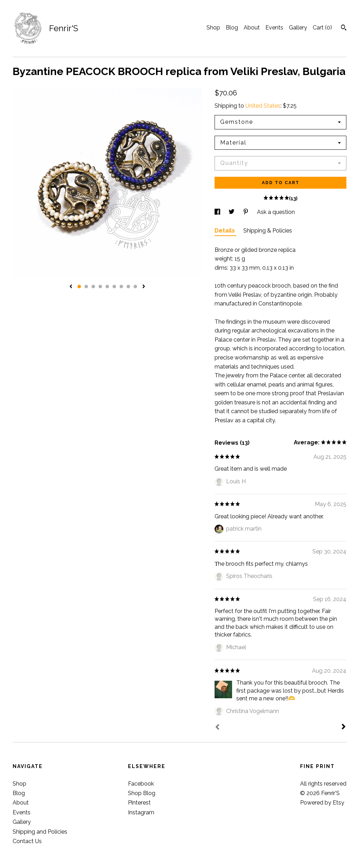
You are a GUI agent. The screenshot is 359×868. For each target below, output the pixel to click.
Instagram (141, 812)
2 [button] (86, 287)
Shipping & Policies (268, 231)
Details (225, 231)
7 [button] (121, 287)
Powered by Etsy (322, 803)
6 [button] (114, 287)
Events (274, 28)
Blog (232, 28)
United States (263, 106)
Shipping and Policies (40, 832)
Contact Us (27, 841)
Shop (213, 28)
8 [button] (128, 287)
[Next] (344, 727)
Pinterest (139, 803)
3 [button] (93, 287)
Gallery (298, 28)
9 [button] (135, 287)
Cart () (322, 28)
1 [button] (79, 287)
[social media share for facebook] (218, 212)
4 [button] (100, 287)
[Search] (344, 28)
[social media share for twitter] (232, 212)
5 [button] (107, 287)
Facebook (141, 784)
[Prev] (217, 728)
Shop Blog (142, 793)
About (252, 28)
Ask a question (276, 212)
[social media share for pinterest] (246, 212)
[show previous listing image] (71, 287)
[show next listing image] (144, 287)
